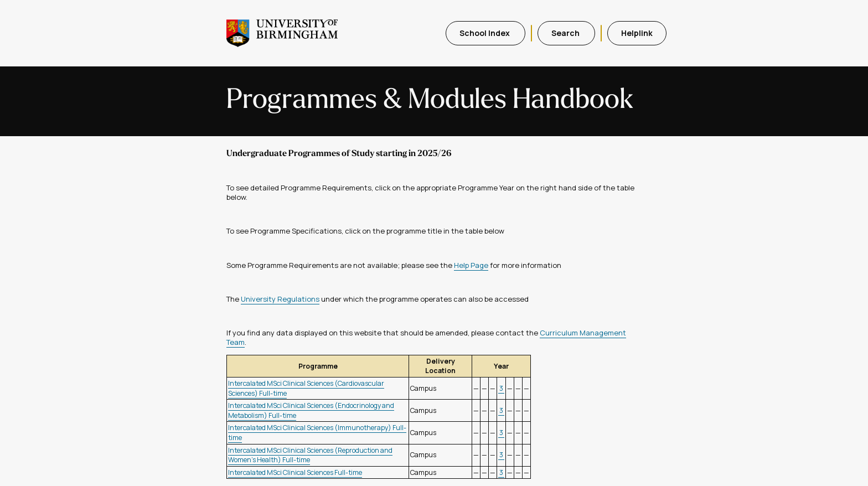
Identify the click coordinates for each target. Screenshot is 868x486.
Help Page (471, 265)
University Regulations (280, 299)
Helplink (637, 33)
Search (566, 33)
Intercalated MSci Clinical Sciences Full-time (295, 472)
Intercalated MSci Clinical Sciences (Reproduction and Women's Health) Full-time (310, 455)
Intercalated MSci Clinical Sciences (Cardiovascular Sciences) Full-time (306, 388)
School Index (485, 33)
